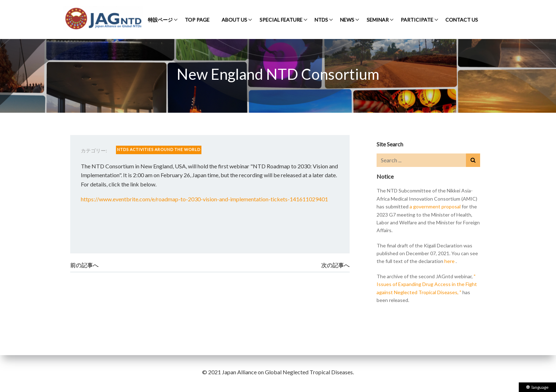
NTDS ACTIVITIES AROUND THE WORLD (159, 149)
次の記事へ (335, 265)
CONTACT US (462, 20)
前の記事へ (84, 265)
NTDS (321, 20)
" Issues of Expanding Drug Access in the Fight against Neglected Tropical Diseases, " (427, 284)
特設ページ (160, 20)
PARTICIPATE (417, 20)
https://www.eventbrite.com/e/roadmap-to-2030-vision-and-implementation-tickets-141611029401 (204, 199)
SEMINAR (378, 20)
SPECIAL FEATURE (281, 20)
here (449, 261)
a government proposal (435, 206)
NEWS (347, 20)
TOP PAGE (197, 20)
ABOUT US (234, 20)
